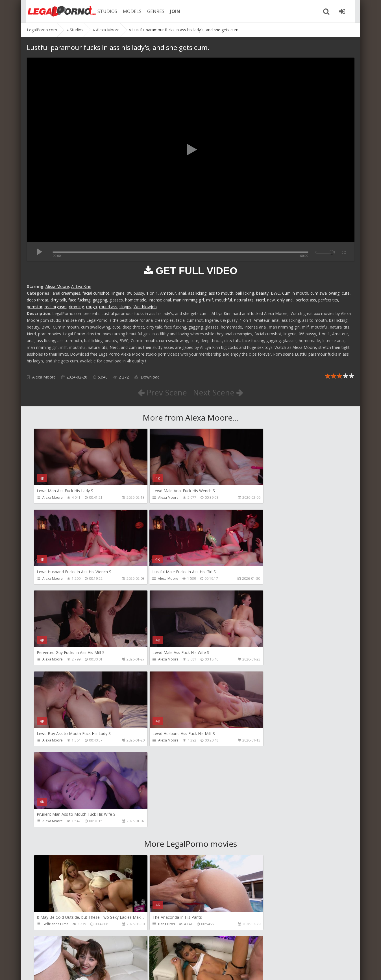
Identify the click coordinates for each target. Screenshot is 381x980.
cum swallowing (325, 293)
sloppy (125, 307)
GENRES (153, 11)
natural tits (244, 300)
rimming (76, 307)
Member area (67, 953)
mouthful (224, 300)
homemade (136, 300)
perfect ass (306, 300)
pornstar (35, 307)
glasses (116, 300)
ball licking (245, 293)
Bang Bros (156, 763)
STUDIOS (104, 11)
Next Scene (218, 392)
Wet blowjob (145, 307)
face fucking (79, 300)
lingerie (118, 293)
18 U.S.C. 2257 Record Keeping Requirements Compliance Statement (207, 970)
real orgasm (56, 307)
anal (182, 293)
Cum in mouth (295, 293)
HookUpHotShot (266, 763)
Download (147, 377)
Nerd (260, 300)
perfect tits (328, 300)
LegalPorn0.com (68, 970)
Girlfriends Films (56, 763)
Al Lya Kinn (81, 286)
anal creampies (66, 293)
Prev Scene (162, 392)
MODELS (129, 11)
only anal (285, 300)
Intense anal (160, 300)
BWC (275, 293)
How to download (107, 953)
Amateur (168, 293)
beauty (262, 293)
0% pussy (135, 293)
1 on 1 (152, 293)
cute (346, 293)
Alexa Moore (57, 286)
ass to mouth (221, 293)
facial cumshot (96, 293)
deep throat (38, 300)
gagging (100, 300)
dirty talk (58, 300)
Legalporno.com (58, 11)
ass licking (197, 293)
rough (92, 307)
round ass (108, 307)
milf (210, 300)
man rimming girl (189, 300)
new (271, 300)
